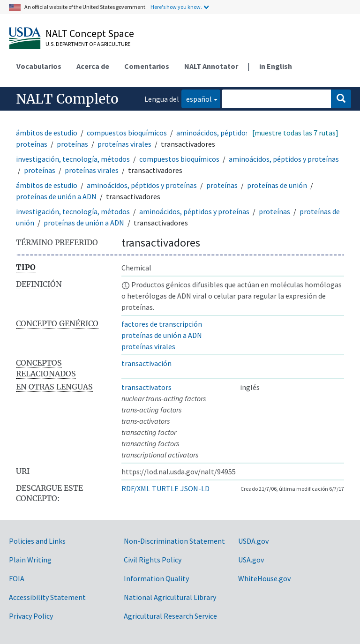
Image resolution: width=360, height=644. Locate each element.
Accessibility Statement (47, 597)
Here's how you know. (176, 7)
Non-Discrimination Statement (174, 541)
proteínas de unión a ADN (56, 196)
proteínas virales (124, 144)
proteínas (72, 144)
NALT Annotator (211, 66)
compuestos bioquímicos (127, 133)
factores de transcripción (162, 324)
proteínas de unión (277, 185)
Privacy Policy (31, 616)
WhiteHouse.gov (264, 578)
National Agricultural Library (170, 597)
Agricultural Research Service (170, 616)
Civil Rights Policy (153, 560)
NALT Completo (67, 99)
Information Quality (156, 578)
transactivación (146, 363)
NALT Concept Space (90, 33)
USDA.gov (253, 541)
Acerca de (93, 66)
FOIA (17, 578)
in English (276, 66)
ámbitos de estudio (47, 133)
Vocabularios (39, 66)
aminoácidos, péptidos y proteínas (284, 159)
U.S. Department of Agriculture (88, 44)
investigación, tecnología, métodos (73, 159)
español (197, 98)
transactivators (146, 387)
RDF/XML (136, 488)
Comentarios (147, 66)
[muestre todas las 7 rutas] (295, 133)
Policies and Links (37, 541)
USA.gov (251, 560)
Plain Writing (30, 560)
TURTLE (165, 488)
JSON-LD (195, 488)
